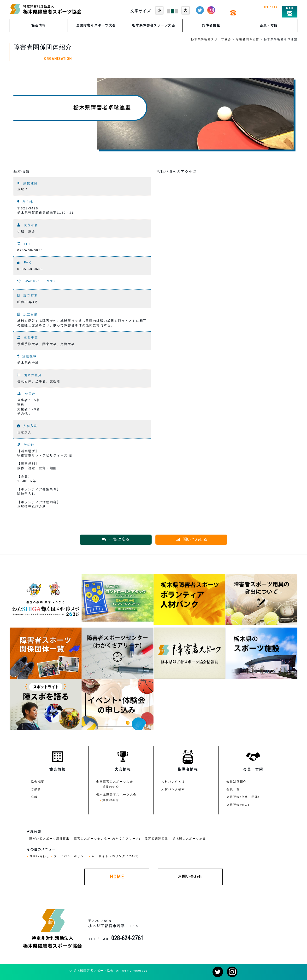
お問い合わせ (39, 856)
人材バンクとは (173, 781)
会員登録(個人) (238, 805)
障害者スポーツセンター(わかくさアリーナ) (107, 839)
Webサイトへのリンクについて (115, 856)
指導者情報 (211, 25)
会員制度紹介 (236, 781)
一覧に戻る (116, 539)
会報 (34, 797)
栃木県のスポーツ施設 (189, 839)
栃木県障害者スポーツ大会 (154, 25)
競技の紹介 (111, 787)
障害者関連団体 (156, 839)
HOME (117, 877)
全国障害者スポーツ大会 (96, 25)
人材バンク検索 (173, 789)
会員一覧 (233, 789)
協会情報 (39, 25)
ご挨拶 (36, 789)
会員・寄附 (269, 25)
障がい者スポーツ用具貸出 (49, 839)
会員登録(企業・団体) (243, 797)
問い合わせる (192, 539)
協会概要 (38, 781)
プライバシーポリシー (71, 856)
